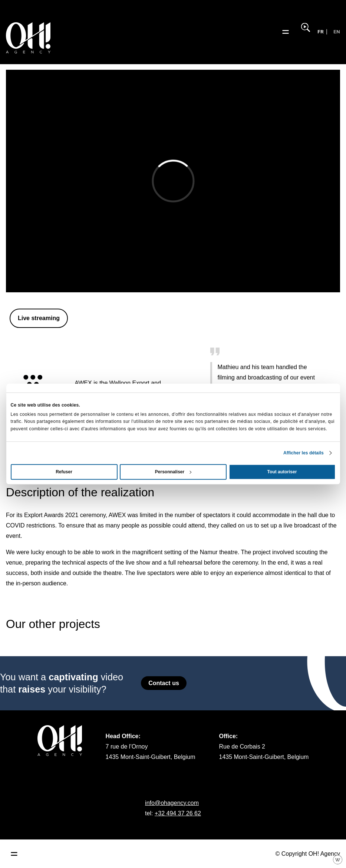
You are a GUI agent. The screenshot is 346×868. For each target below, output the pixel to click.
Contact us (164, 683)
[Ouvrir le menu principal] (14, 854)
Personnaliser (173, 472)
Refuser (64, 472)
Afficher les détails (304, 453)
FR (321, 32)
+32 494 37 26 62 (178, 813)
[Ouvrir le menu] (286, 32)
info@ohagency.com (172, 803)
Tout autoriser (282, 472)
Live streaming (39, 318)
